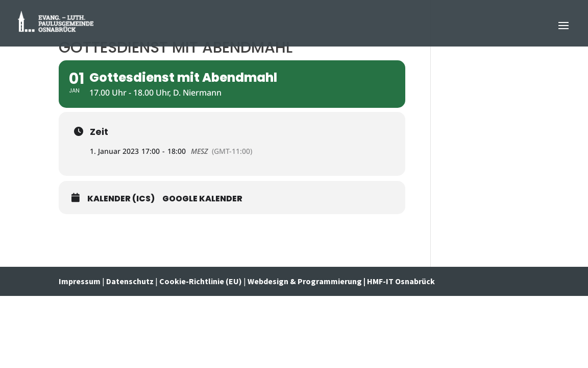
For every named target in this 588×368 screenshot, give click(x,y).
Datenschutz (130, 281)
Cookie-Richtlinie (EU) (201, 281)
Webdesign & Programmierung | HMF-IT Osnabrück (341, 281)
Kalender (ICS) (121, 199)
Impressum (80, 281)
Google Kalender (202, 199)
